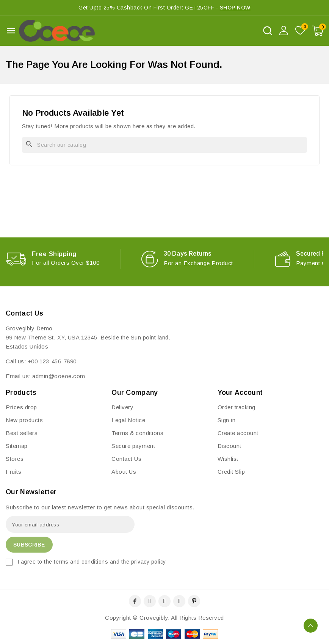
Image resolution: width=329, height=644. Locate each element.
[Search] (164, 145)
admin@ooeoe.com (59, 376)
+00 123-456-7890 (52, 361)
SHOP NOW (235, 8)
